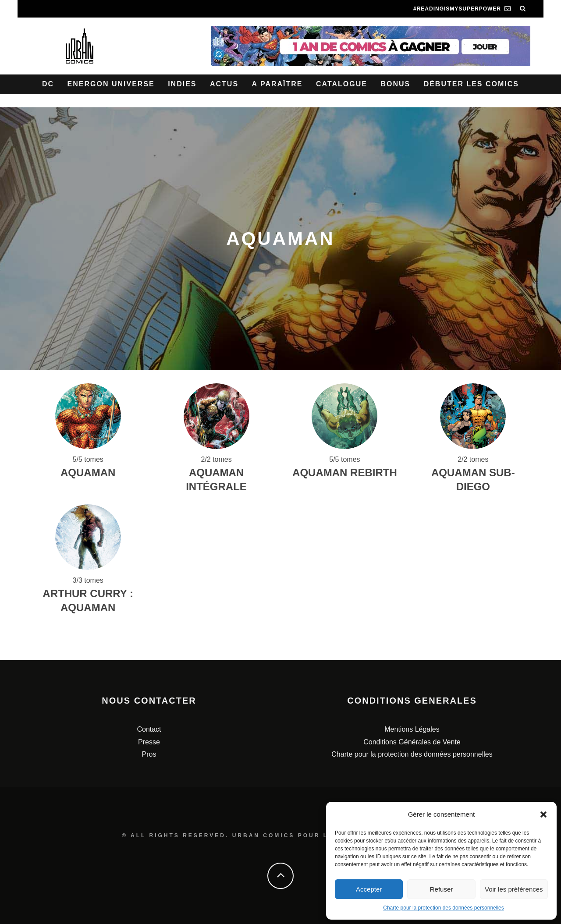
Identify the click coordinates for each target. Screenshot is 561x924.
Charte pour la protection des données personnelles (444, 908)
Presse (149, 742)
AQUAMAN (88, 473)
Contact (149, 729)
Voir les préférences (514, 889)
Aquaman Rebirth (345, 473)
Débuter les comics (471, 84)
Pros (149, 754)
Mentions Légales (412, 729)
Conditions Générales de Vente (412, 742)
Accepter (369, 889)
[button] (543, 814)
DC (48, 84)
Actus (224, 84)
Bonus (395, 84)
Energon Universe (111, 84)
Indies (182, 84)
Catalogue (342, 84)
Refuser (442, 889)
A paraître (277, 84)
